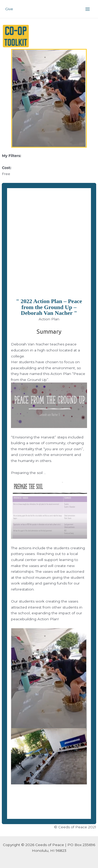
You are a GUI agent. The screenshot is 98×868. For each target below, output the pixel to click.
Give (9, 9)
